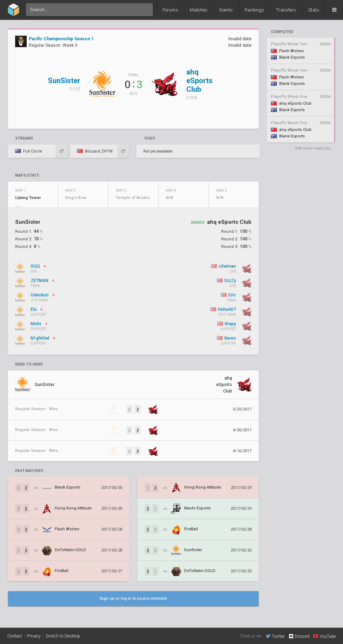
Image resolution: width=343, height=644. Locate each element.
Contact (15, 636)
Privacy (34, 636)
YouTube (324, 636)
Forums (170, 10)
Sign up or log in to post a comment (133, 598)
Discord (299, 636)
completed (282, 32)
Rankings (254, 10)
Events (226, 10)
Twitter (275, 636)
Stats (314, 10)
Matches (199, 10)
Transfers (286, 10)
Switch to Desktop (63, 636)
